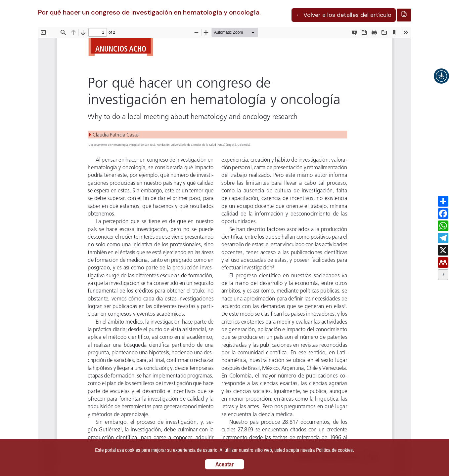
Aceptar (224, 464)
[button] (441, 76)
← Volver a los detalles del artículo (344, 15)
